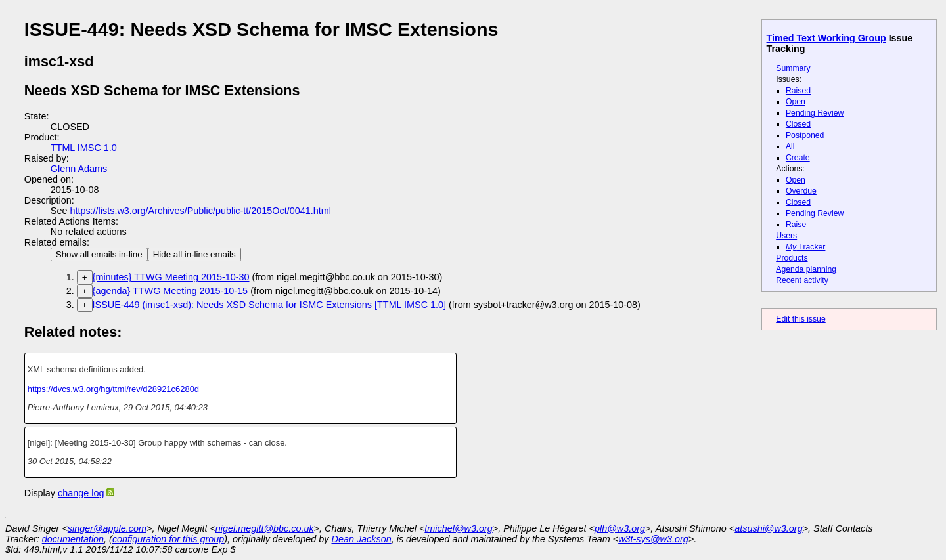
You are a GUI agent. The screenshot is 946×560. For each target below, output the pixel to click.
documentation (73, 539)
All (790, 146)
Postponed (805, 135)
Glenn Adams (79, 169)
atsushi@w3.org (768, 528)
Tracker (806, 247)
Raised (798, 91)
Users (786, 236)
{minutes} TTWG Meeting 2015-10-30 (171, 277)
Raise (796, 225)
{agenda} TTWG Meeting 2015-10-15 (170, 291)
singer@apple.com (107, 528)
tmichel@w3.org (458, 528)
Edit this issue (800, 319)
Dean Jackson (362, 539)
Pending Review (815, 113)
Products (792, 258)
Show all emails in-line (99, 254)
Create (798, 158)
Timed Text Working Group (826, 38)
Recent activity (802, 280)
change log (81, 493)
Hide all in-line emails (194, 254)
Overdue (801, 191)
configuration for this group (168, 539)
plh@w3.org (620, 528)
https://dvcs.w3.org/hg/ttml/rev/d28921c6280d (113, 389)
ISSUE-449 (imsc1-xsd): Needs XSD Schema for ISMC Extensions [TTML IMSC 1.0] (269, 305)
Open (796, 102)
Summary (793, 68)
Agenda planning (806, 269)
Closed (798, 124)
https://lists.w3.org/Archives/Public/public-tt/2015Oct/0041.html (200, 211)
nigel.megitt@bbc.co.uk (265, 528)
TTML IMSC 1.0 (84, 148)
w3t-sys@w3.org (653, 539)
